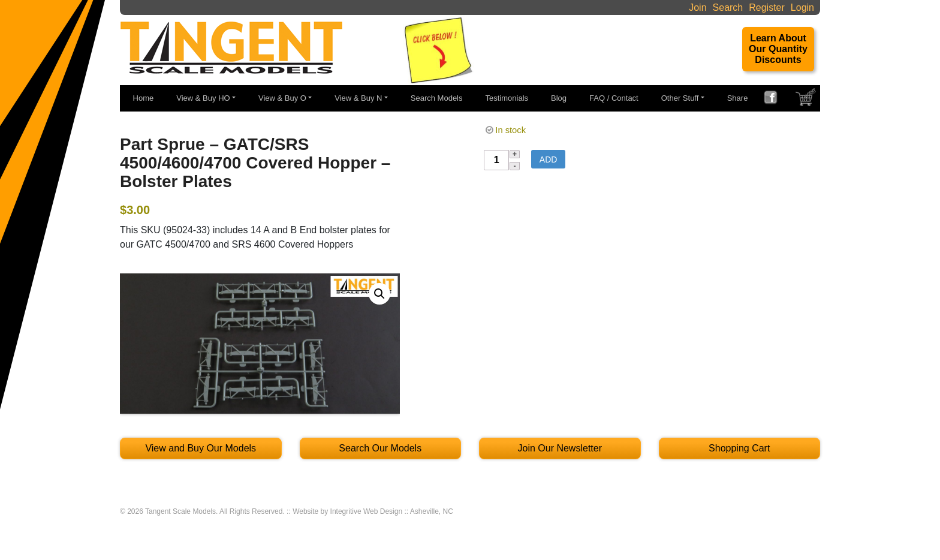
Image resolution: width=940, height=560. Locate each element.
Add (549, 159)
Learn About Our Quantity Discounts (778, 49)
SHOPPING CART (807, 100)
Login (802, 7)
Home (144, 98)
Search (728, 7)
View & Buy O (282, 98)
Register (767, 7)
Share (738, 98)
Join (698, 7)
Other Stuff (680, 98)
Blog (559, 98)
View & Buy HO (203, 98)
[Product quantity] (496, 160)
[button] (379, 294)
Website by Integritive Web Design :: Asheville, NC (373, 511)
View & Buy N (358, 98)
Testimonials (507, 98)
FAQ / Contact (614, 98)
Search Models (437, 98)
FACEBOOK (775, 99)
